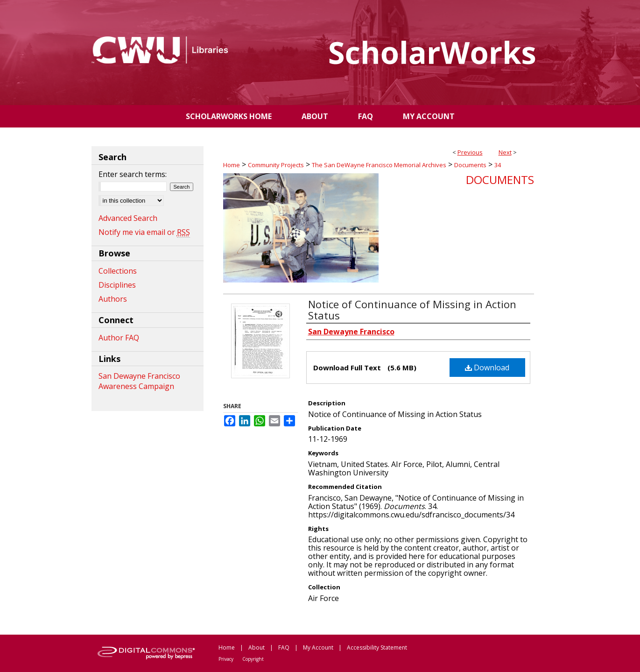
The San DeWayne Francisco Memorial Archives (379, 165)
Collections (118, 271)
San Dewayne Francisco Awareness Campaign (139, 381)
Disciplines (117, 285)
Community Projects (276, 165)
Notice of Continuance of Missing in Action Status (412, 310)
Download (487, 368)
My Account (318, 647)
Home (232, 165)
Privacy (226, 659)
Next (505, 152)
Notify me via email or (144, 232)
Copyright (253, 659)
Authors (113, 299)
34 (498, 165)
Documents (470, 165)
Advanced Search (128, 218)
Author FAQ (119, 338)
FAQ (284, 647)
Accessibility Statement (377, 647)
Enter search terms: (133, 174)
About (257, 647)
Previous (470, 152)
